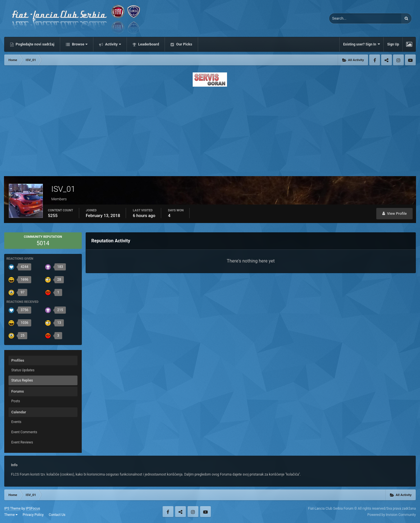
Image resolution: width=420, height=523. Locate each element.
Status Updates (23, 370)
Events (16, 422)
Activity (113, 44)
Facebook (375, 60)
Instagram (398, 60)
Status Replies (22, 380)
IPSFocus (33, 509)
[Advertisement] (210, 130)
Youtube (410, 60)
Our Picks (184, 44)
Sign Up (393, 44)
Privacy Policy (33, 515)
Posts (16, 401)
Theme (11, 515)
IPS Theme (12, 509)
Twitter (387, 60)
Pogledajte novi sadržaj (35, 44)
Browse (79, 44)
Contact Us (57, 515)
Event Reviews (22, 442)
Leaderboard (148, 44)
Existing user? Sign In (362, 44)
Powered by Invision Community (391, 515)
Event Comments (24, 432)
